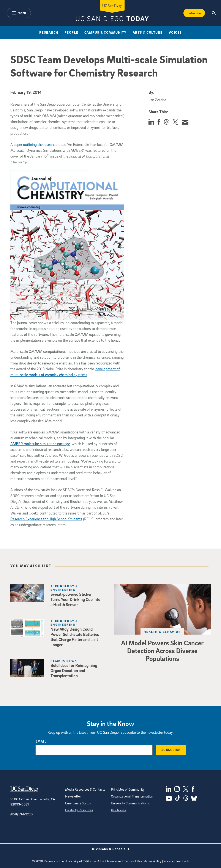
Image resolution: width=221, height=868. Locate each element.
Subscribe (194, 13)
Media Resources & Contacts (85, 789)
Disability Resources (79, 810)
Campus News (64, 661)
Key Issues (118, 810)
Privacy (169, 861)
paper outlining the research (35, 145)
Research (49, 32)
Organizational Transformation (132, 796)
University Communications (130, 803)
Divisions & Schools (111, 849)
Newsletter (73, 796)
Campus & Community (106, 32)
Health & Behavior (162, 632)
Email (41, 741)
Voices (175, 32)
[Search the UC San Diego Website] (214, 13)
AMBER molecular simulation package (40, 444)
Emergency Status (78, 803)
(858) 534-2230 (22, 814)
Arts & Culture (148, 32)
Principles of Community (128, 789)
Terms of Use (133, 861)
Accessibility (153, 861)
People (71, 32)
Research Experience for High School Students (46, 519)
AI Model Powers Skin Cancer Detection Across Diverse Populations (162, 651)
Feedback (182, 861)
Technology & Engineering (64, 588)
